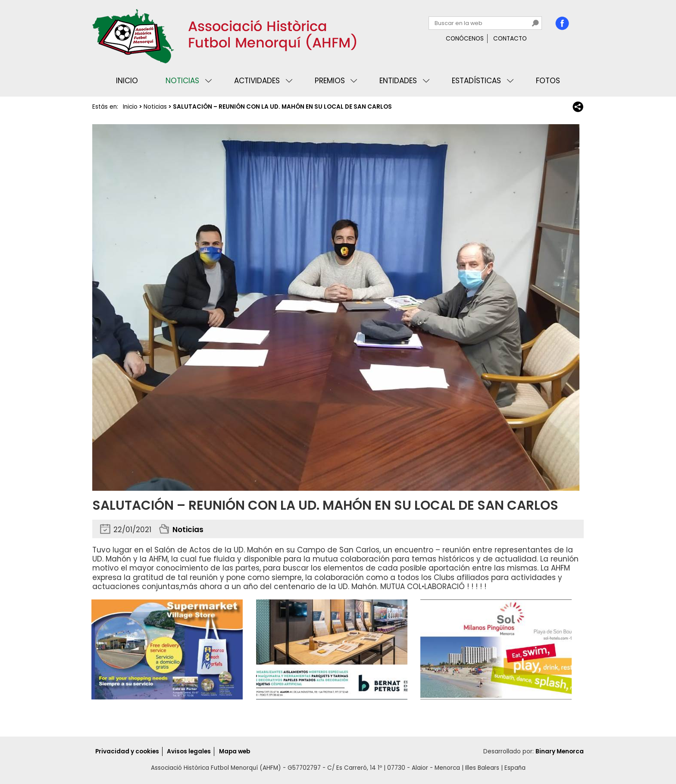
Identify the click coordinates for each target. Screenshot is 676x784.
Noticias (182, 81)
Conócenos (465, 39)
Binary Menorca (560, 751)
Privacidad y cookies (127, 751)
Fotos (548, 81)
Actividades (257, 81)
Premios (330, 81)
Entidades (398, 81)
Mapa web (235, 751)
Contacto (510, 39)
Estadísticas (476, 81)
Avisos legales (189, 751)
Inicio (127, 81)
